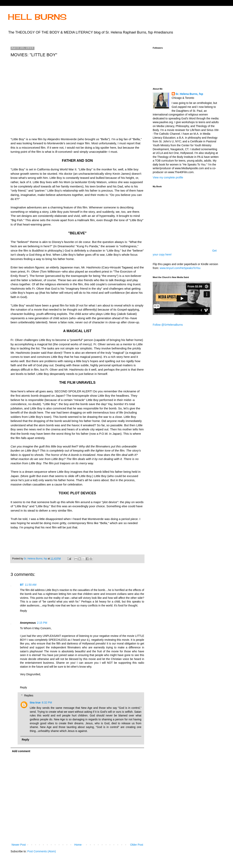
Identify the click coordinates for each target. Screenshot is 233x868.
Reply (23, 611)
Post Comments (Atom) (42, 851)
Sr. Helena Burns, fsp (189, 94)
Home (78, 845)
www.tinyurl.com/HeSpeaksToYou (180, 268)
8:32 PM (47, 703)
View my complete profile (168, 177)
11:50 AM (31, 585)
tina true (35, 703)
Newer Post (19, 845)
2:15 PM (42, 623)
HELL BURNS (37, 17)
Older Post (137, 845)
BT (22, 585)
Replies (29, 695)
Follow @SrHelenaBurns (168, 325)
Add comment (21, 751)
